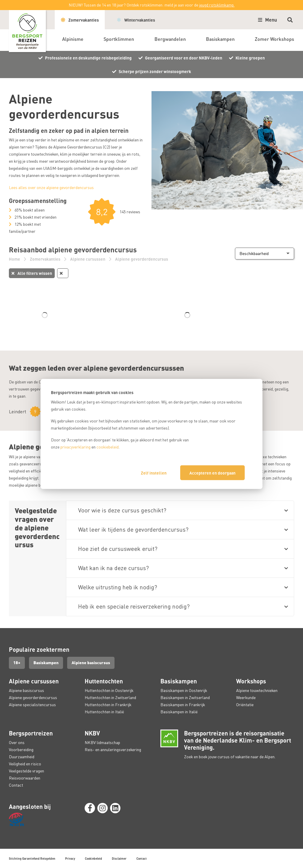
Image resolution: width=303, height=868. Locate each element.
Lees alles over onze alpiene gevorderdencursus (51, 187)
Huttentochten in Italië (104, 712)
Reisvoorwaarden (25, 778)
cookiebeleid (108, 447)
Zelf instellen (154, 473)
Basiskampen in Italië (179, 712)
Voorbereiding (21, 750)
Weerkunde (246, 697)
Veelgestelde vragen (26, 771)
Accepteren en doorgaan (212, 473)
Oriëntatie (245, 705)
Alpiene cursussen (88, 259)
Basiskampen (46, 663)
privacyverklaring (75, 447)
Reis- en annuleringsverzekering (113, 750)
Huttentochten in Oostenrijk (109, 690)
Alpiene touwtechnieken (257, 690)
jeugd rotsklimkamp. (217, 5)
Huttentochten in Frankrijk (108, 705)
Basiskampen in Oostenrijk (184, 690)
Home (15, 259)
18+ (17, 663)
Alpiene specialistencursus (32, 705)
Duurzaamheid (22, 757)
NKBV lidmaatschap (102, 742)
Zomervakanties (46, 259)
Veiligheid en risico (25, 764)
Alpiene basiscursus (92, 663)
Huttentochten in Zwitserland (110, 697)
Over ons (17, 742)
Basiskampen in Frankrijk (183, 705)
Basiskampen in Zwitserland (185, 697)
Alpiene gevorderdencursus (142, 259)
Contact (16, 785)
